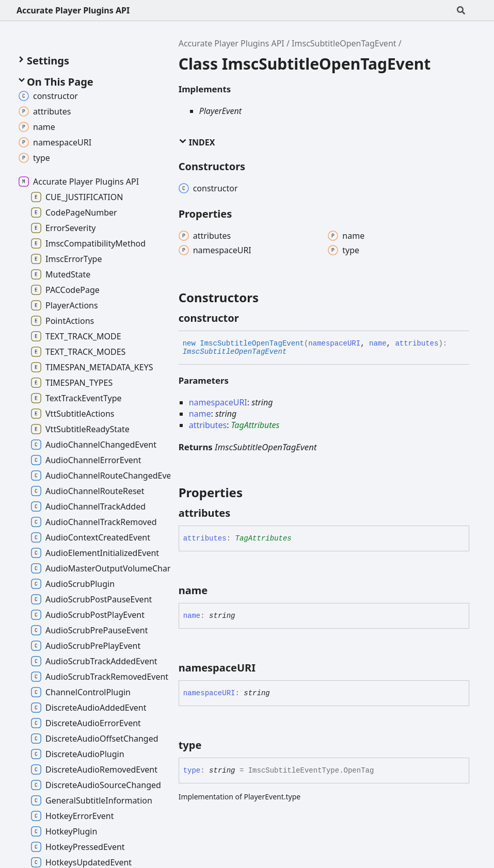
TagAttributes (256, 425)
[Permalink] (248, 318)
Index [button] (197, 142)
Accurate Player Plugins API (73, 10)
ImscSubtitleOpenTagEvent (344, 43)
